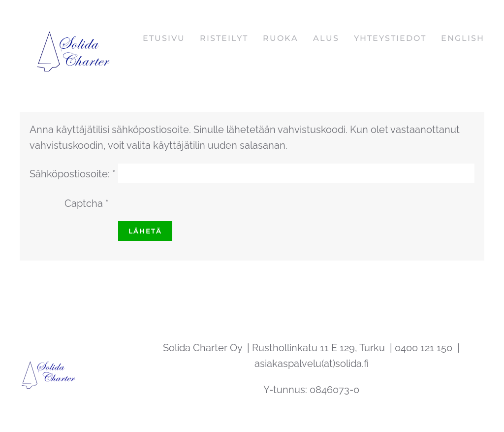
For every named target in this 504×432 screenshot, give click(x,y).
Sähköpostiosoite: (72, 174)
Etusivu (164, 38)
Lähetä (145, 231)
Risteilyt (224, 38)
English (463, 38)
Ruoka (281, 38)
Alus (326, 38)
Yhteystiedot (390, 38)
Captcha (86, 203)
